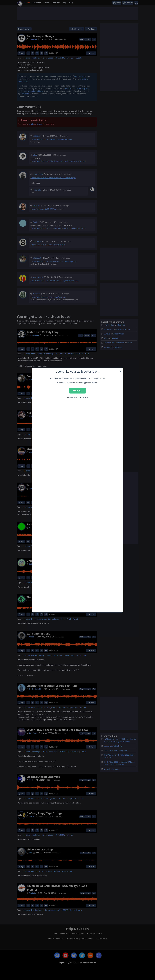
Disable (77, 391)
